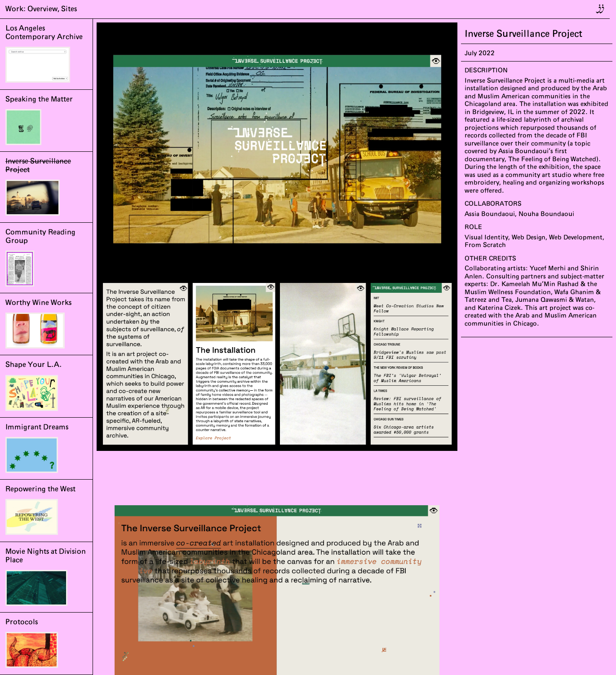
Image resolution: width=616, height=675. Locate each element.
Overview (42, 9)
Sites (69, 9)
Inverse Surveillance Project (523, 34)
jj (601, 7)
